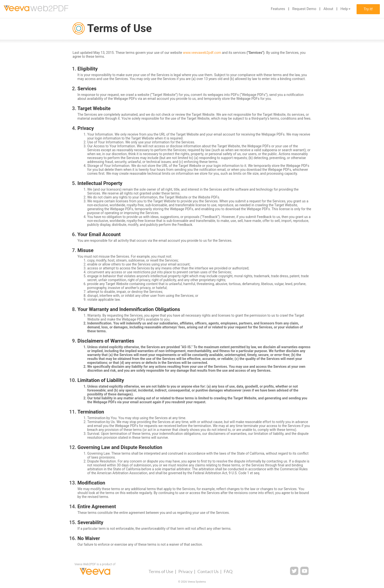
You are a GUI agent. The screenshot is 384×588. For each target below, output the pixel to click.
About (328, 9)
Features (278, 9)
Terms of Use (161, 571)
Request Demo (304, 9)
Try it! (368, 9)
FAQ (228, 571)
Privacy (185, 571)
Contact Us (208, 571)
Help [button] (345, 9)
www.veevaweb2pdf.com (202, 53)
